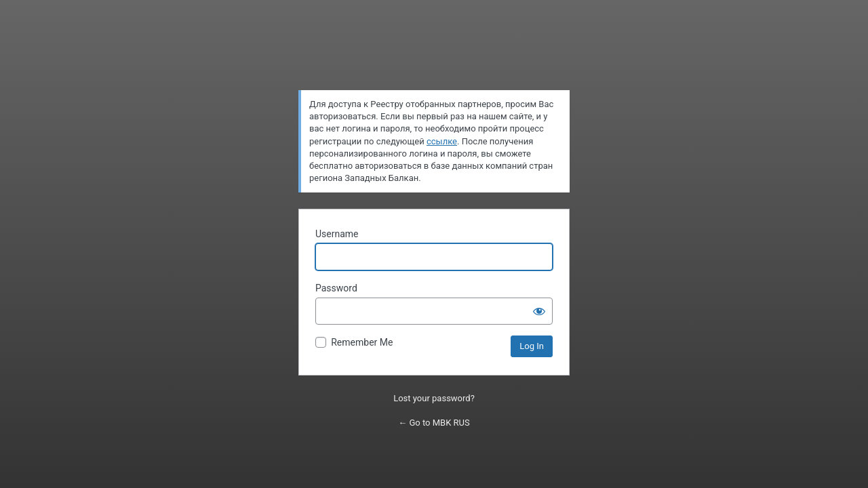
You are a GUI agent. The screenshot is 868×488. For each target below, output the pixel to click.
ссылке (442, 141)
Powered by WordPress (434, 59)
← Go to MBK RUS (434, 423)
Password (336, 288)
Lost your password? (434, 398)
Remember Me (362, 342)
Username (337, 234)
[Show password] (539, 311)
